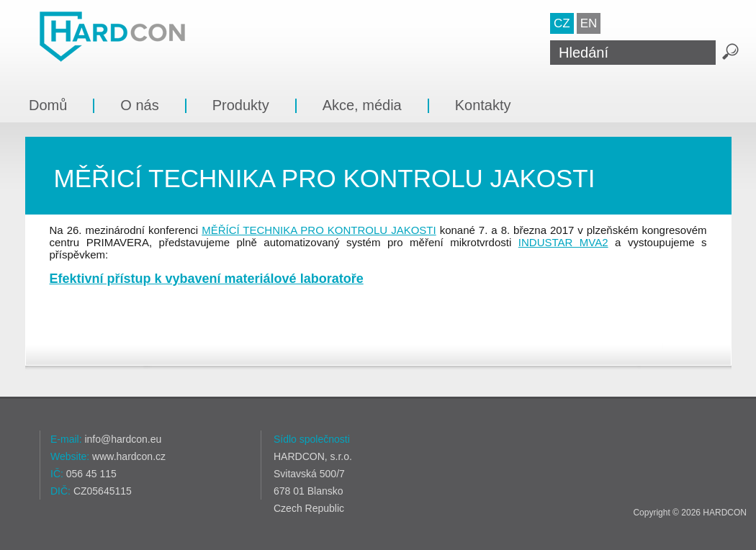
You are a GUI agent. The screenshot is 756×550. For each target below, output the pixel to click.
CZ (562, 23)
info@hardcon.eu (123, 439)
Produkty (241, 105)
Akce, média (362, 105)
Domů (48, 105)
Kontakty (483, 105)
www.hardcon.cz (129, 456)
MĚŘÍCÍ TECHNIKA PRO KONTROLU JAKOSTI (319, 230)
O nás (139, 105)
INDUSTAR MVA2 (563, 242)
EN (589, 23)
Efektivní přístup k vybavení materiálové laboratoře (207, 279)
